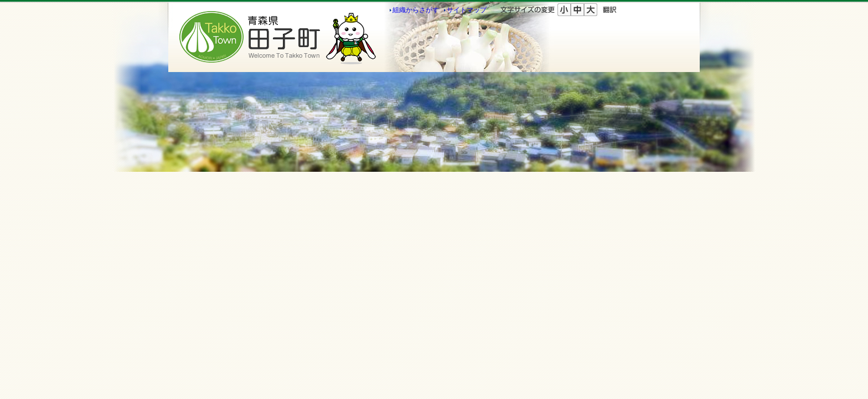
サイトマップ (467, 10)
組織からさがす (416, 10)
